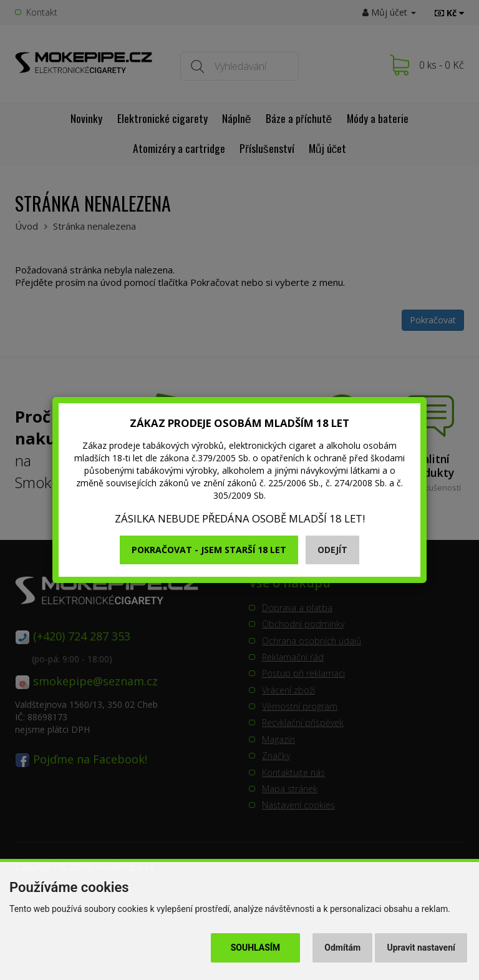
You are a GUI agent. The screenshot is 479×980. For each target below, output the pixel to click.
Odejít (332, 550)
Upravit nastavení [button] (421, 948)
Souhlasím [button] (255, 948)
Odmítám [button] (342, 948)
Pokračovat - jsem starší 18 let (209, 550)
